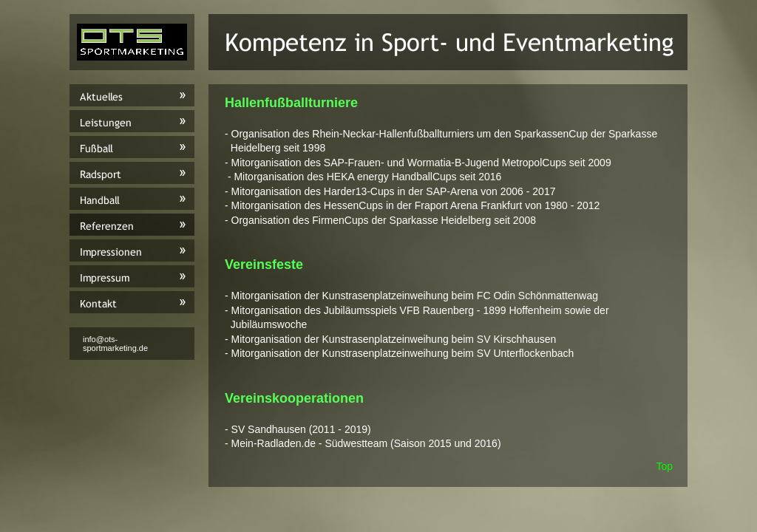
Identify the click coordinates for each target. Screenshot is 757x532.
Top (664, 466)
